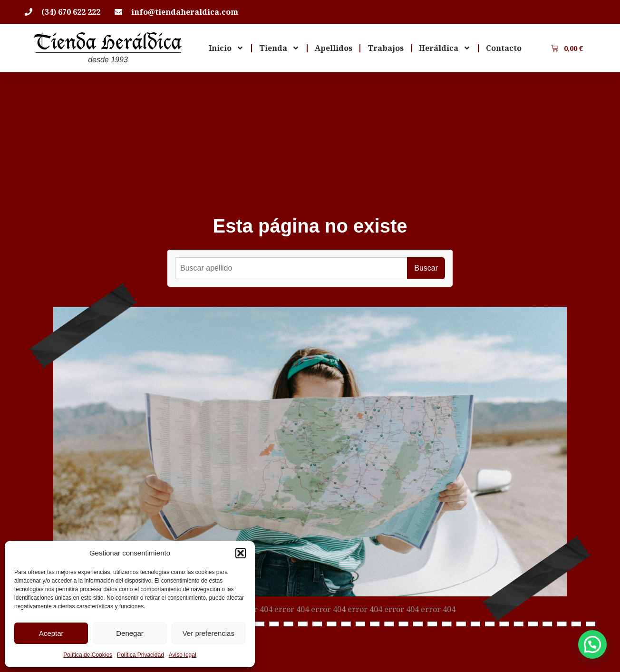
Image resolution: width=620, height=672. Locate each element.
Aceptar (51, 633)
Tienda (279, 48)
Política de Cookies (88, 655)
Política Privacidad (140, 655)
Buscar (426, 268)
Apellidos (334, 48)
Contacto (504, 48)
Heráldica (445, 48)
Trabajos (386, 48)
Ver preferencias (208, 633)
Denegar (130, 633)
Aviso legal (183, 655)
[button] (241, 553)
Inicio (226, 48)
